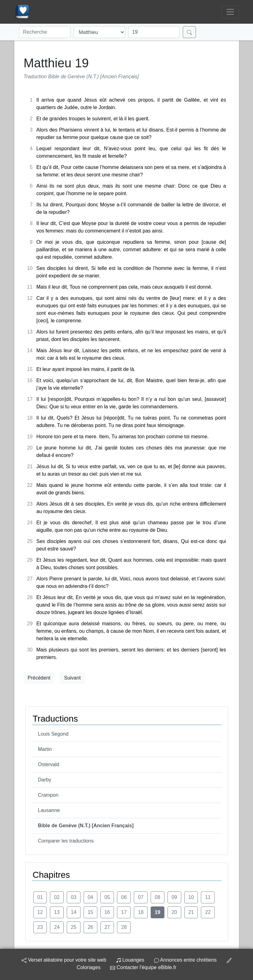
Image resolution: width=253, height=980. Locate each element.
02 (57, 897)
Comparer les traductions (66, 841)
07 (141, 897)
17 (124, 912)
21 (191, 912)
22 (208, 912)
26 (90, 927)
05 (107, 897)
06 (124, 897)
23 (40, 927)
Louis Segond (53, 734)
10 (191, 897)
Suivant (72, 678)
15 (90, 912)
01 (40, 897)
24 (57, 927)
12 (40, 912)
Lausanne (49, 810)
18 (141, 912)
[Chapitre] (154, 32)
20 (174, 912)
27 (107, 927)
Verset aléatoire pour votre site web (64, 960)
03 (74, 897)
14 (74, 912)
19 (158, 912)
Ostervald (49, 764)
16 (107, 912)
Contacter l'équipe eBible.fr (143, 967)
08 (158, 897)
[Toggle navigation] (230, 12)
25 (74, 927)
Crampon (48, 795)
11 (208, 897)
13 (57, 912)
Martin (45, 749)
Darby (45, 780)
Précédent (39, 678)
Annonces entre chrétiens (185, 960)
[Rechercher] (189, 32)
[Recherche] (45, 32)
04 (90, 897)
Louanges (130, 960)
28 (124, 927)
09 (174, 897)
